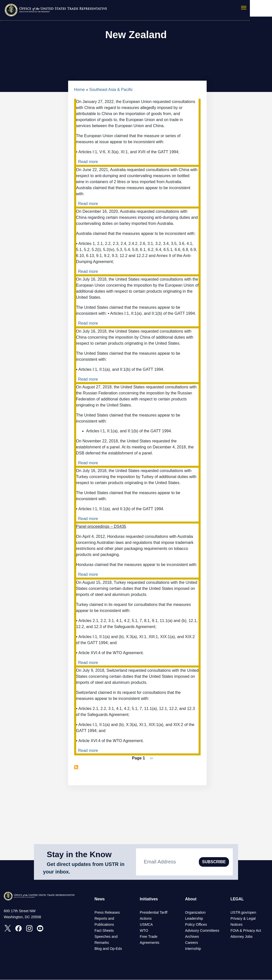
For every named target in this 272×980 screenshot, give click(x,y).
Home (80, 90)
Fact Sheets (104, 931)
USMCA (146, 925)
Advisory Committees (202, 931)
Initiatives (149, 899)
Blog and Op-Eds (108, 949)
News (100, 899)
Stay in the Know (79, 854)
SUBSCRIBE (214, 862)
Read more (88, 162)
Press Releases (107, 913)
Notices (237, 925)
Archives (192, 937)
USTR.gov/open (243, 913)
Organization (195, 913)
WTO (144, 931)
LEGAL (237, 899)
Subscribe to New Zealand (76, 767)
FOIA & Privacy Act (246, 931)
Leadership (194, 919)
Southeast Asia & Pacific (111, 90)
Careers (191, 943)
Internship (193, 949)
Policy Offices (196, 925)
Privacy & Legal (243, 919)
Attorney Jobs (242, 937)
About (191, 899)
